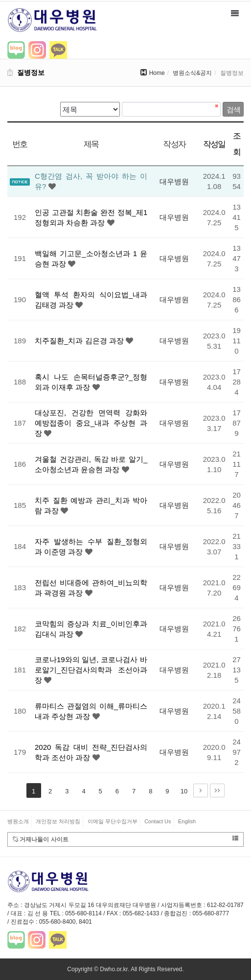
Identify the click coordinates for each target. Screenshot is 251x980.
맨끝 (217, 790)
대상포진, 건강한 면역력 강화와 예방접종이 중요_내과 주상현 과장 (91, 423)
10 (184, 791)
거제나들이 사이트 (125, 839)
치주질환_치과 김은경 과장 (80, 341)
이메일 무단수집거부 (113, 821)
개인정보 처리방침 (58, 821)
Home (157, 73)
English (187, 821)
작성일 (214, 144)
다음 (201, 790)
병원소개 (18, 821)
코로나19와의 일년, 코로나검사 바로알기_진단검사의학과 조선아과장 (91, 670)
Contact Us (158, 821)
